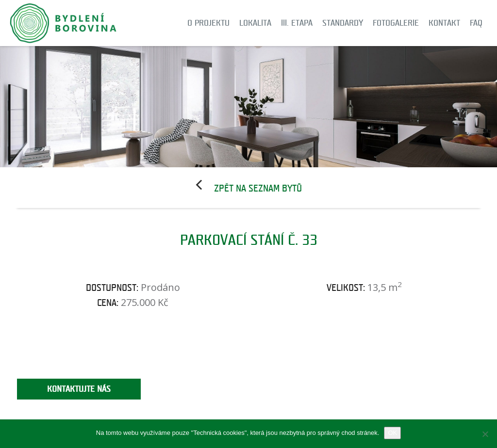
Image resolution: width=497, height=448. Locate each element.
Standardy (343, 23)
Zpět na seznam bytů (258, 189)
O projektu (208, 23)
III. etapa (297, 23)
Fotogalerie (396, 23)
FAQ (476, 23)
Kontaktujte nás (79, 389)
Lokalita (255, 23)
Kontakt (444, 23)
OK (392, 433)
